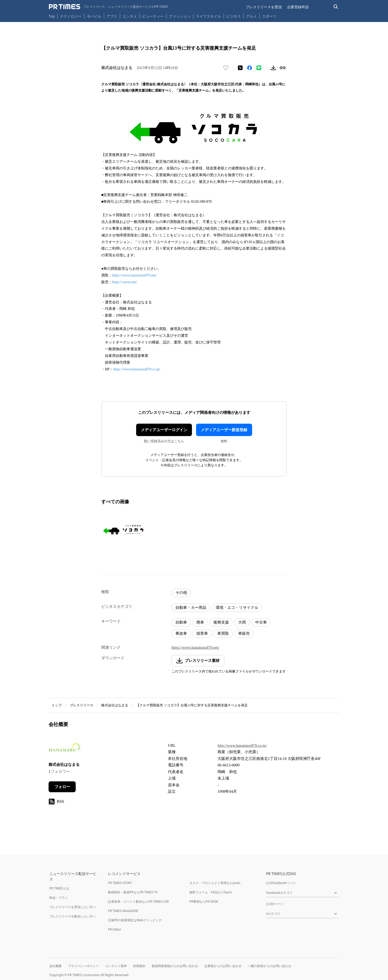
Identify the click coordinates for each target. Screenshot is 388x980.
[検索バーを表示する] (336, 7)
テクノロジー (71, 16)
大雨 (242, 622)
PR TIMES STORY (120, 883)
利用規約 (139, 966)
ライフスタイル (208, 16)
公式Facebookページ (281, 883)
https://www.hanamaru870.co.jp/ (137, 369)
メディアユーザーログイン (164, 430)
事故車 (181, 633)
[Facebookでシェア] (250, 68)
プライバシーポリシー (83, 966)
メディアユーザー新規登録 (224, 430)
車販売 (244, 633)
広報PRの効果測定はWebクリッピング (135, 920)
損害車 (202, 633)
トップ (57, 705)
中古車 (261, 622)
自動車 (181, 622)
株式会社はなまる (115, 705)
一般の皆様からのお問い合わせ (269, 966)
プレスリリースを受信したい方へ (73, 907)
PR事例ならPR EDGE (204, 902)
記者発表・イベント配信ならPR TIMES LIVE (138, 902)
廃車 (200, 622)
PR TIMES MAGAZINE (123, 911)
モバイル (94, 16)
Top (52, 16)
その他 (181, 593)
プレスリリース (82, 705)
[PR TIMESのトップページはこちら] (109, 7)
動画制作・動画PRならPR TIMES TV (133, 892)
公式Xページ (275, 904)
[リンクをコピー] (283, 68)
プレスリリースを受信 (264, 7)
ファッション (180, 16)
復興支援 (221, 622)
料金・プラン (59, 898)
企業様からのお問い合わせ (223, 966)
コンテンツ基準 (116, 966)
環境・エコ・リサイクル (237, 608)
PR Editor (115, 929)
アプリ (112, 16)
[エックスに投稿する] (240, 68)
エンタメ (130, 16)
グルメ (251, 16)
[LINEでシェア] (259, 68)
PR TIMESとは (59, 888)
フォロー (62, 787)
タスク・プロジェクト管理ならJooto (215, 883)
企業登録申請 (298, 7)
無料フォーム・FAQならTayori (211, 892)
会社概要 (56, 966)
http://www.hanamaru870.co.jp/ (242, 745)
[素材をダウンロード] (273, 68)
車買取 (223, 633)
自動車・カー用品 (191, 608)
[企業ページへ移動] (65, 749)
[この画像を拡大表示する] (123, 530)
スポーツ (269, 16)
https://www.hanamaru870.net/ (134, 275)
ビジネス (234, 16)
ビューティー (153, 16)
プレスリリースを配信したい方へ (73, 916)
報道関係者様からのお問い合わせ (175, 966)
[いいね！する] (226, 68)
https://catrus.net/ (125, 282)
